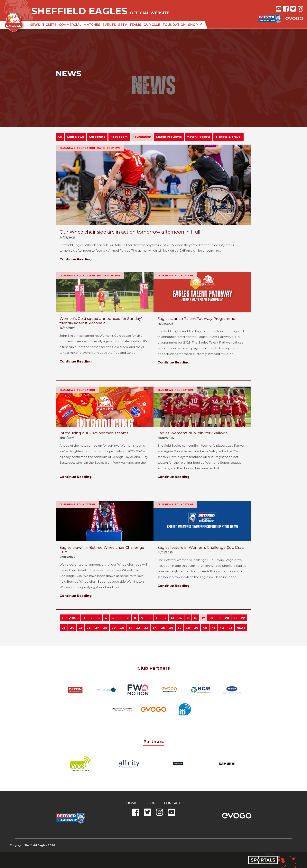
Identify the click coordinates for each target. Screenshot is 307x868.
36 (171, 628)
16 (196, 618)
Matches (92, 25)
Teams (135, 25)
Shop (195, 25)
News (35, 25)
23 (64, 628)
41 (213, 628)
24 (72, 628)
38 (188, 628)
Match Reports (199, 137)
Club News (75, 137)
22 (243, 618)
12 (165, 618)
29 (114, 628)
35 (163, 628)
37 (180, 628)
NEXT (241, 628)
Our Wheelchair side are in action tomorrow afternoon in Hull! (131, 232)
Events (109, 25)
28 (105, 628)
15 (188, 618)
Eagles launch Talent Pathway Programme (196, 319)
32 (138, 628)
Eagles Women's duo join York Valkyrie (193, 433)
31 (130, 628)
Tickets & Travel (228, 137)
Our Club (152, 25)
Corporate (97, 137)
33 (146, 628)
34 (155, 628)
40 (205, 628)
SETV (123, 25)
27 (97, 628)
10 (150, 618)
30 (122, 628)
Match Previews (169, 137)
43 (230, 628)
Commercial (70, 25)
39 (196, 628)
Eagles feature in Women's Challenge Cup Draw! (201, 547)
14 (180, 618)
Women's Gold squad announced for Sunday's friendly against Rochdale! (102, 321)
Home (132, 803)
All (60, 137)
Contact (172, 803)
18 (211, 618)
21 (235, 618)
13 (172, 618)
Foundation (174, 25)
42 (222, 628)
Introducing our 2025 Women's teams (94, 433)
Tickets (49, 25)
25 (80, 628)
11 (157, 618)
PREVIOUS (70, 618)
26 (89, 628)
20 (227, 618)
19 (219, 618)
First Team (119, 137)
